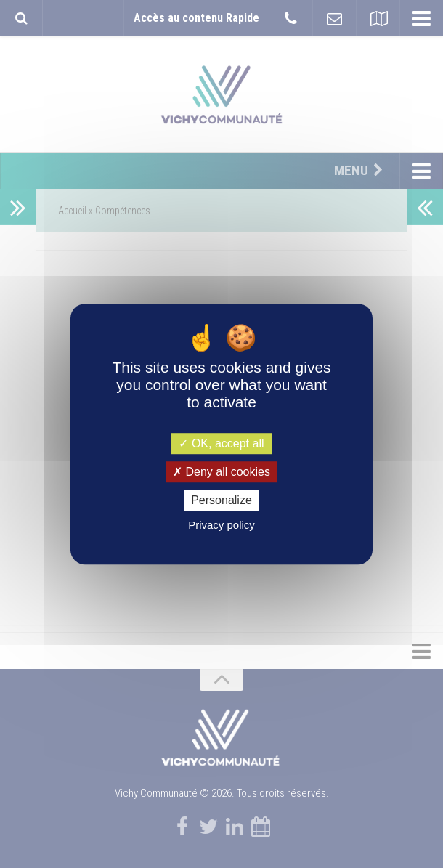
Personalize (221, 500)
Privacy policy (221, 525)
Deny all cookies (221, 472)
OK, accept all (221, 443)
